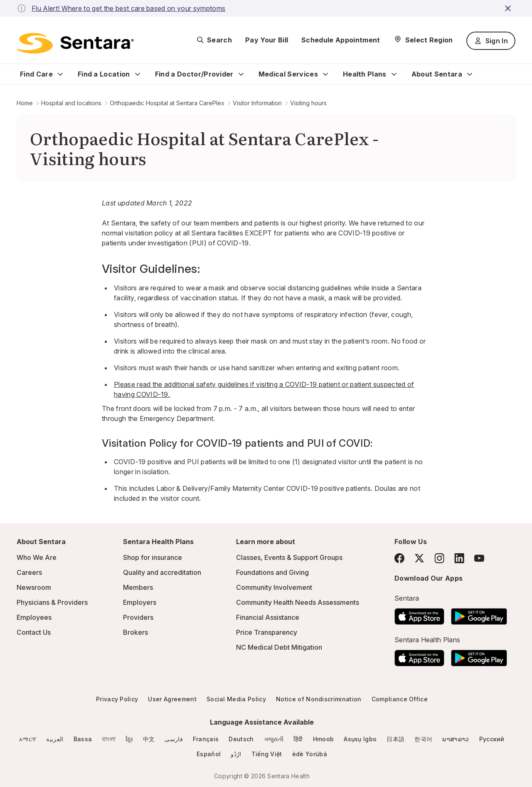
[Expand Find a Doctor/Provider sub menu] (241, 74)
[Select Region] (423, 40)
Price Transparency (267, 632)
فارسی (174, 739)
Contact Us (34, 632)
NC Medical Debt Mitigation (279, 647)
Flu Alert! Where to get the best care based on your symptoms (128, 8)
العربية (55, 739)
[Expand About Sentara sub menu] (470, 74)
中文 (149, 739)
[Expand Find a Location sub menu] (138, 74)
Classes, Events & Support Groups (289, 557)
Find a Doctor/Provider (194, 74)
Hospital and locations (71, 103)
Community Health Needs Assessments (298, 602)
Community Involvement (274, 587)
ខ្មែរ (129, 739)
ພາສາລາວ (456, 739)
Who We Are (37, 557)
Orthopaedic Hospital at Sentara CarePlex (167, 103)
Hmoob (324, 739)
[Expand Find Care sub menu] (60, 74)
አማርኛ (28, 739)
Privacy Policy (117, 699)
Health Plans (365, 74)
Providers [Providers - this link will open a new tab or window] (138, 617)
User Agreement (172, 699)
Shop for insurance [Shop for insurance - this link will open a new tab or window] (153, 557)
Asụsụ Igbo (360, 739)
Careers (29, 572)
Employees (34, 617)
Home (25, 103)
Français (206, 739)
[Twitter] (419, 558)
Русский (492, 739)
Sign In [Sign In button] (491, 41)
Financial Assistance (268, 617)
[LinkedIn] (459, 558)
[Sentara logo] (75, 43)
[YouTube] (479, 558)
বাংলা (109, 739)
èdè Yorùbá (310, 754)
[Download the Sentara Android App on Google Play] (479, 614)
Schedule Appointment (341, 40)
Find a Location (104, 74)
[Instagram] (439, 558)
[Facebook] (399, 558)
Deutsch (241, 739)
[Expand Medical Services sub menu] (325, 74)
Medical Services (288, 74)
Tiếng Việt (267, 754)
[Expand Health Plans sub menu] (394, 74)
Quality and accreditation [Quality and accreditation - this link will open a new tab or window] (162, 572)
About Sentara (437, 74)
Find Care (36, 74)
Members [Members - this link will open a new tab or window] (138, 587)
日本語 (395, 739)
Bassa (83, 739)
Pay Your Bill (267, 40)
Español (209, 754)
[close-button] (509, 8)
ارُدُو (236, 754)
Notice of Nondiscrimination (319, 699)
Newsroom (34, 587)
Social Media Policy (236, 699)
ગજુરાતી (274, 739)
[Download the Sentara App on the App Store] (419, 614)
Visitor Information (257, 103)
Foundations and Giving (272, 572)
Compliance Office (400, 699)
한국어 (423, 739)
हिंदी (298, 739)
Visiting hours (308, 103)
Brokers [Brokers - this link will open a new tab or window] (135, 632)
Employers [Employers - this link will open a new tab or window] (140, 602)
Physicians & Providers (52, 602)
